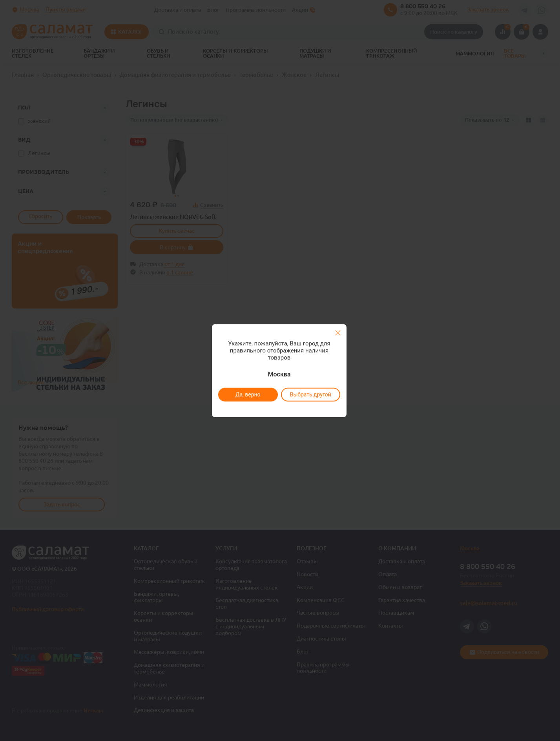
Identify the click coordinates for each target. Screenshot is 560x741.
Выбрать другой (311, 394)
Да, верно (248, 394)
